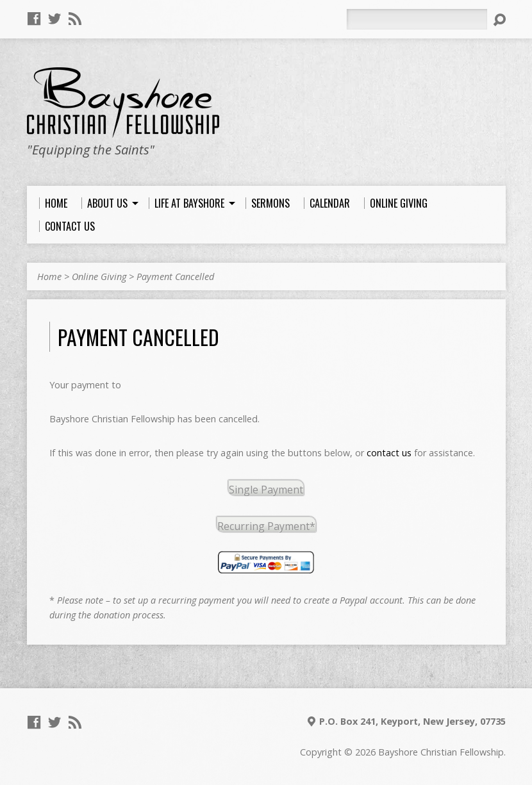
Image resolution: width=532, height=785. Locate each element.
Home (49, 277)
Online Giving (99, 277)
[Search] (417, 19)
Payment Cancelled (175, 277)
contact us (389, 453)
